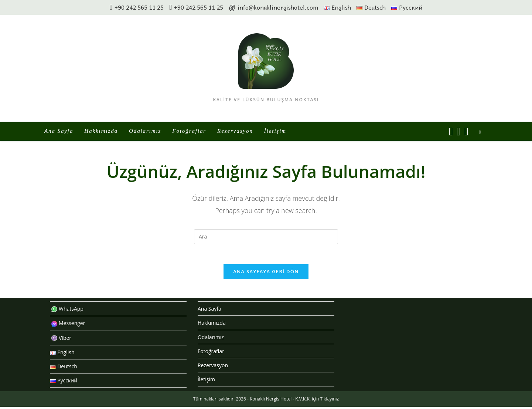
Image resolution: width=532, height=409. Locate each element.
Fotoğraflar (211, 353)
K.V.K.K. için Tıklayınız (317, 401)
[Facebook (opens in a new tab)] (451, 131)
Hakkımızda (212, 325)
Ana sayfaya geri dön (266, 274)
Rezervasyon (213, 367)
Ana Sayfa (209, 311)
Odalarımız (211, 339)
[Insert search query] (266, 237)
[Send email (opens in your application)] (466, 131)
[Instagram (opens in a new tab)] (459, 131)
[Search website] (480, 132)
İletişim (206, 381)
